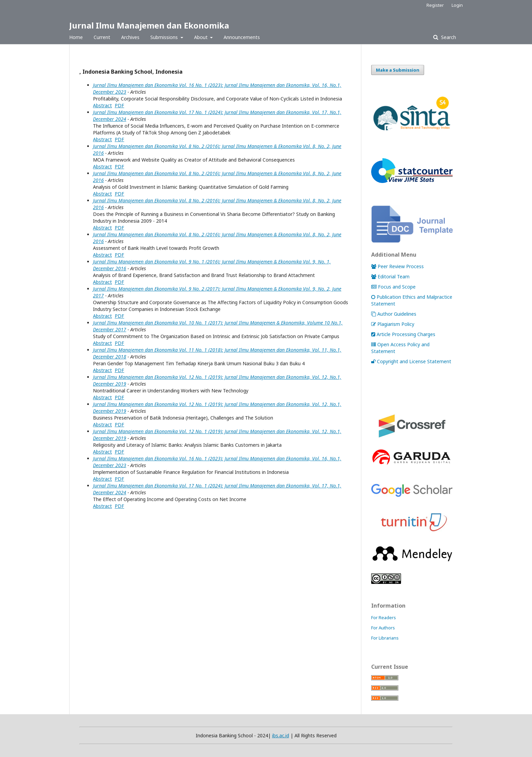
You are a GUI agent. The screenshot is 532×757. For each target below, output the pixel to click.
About (202, 37)
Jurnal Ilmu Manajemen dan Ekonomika (149, 25)
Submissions (165, 37)
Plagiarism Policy (393, 324)
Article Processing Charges (403, 334)
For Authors (383, 628)
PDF (119, 105)
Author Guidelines (394, 314)
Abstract (102, 105)
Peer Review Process (397, 266)
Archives (130, 37)
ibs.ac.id (281, 735)
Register (435, 5)
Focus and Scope (393, 287)
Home (76, 37)
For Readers (384, 617)
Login (457, 5)
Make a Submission (398, 70)
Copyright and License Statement (411, 361)
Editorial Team (390, 276)
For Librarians (385, 638)
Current (102, 37)
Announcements (242, 37)
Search (448, 37)
